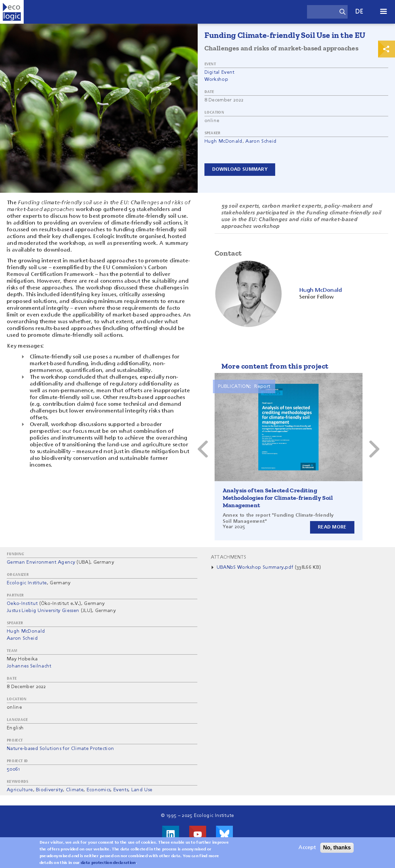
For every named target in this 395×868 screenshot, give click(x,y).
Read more (332, 527)
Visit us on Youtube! (198, 834)
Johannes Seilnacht (29, 666)
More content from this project (275, 366)
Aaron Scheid (261, 141)
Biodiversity (49, 790)
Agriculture (20, 790)
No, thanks (337, 848)
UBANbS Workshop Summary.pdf (255, 567)
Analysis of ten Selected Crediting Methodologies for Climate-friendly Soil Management (278, 498)
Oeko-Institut (22, 604)
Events (121, 790)
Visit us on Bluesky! (224, 834)
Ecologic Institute (27, 583)
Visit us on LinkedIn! (171, 834)
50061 (13, 769)
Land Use (142, 790)
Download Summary (240, 169)
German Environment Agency (41, 562)
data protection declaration (108, 863)
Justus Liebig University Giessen (43, 611)
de (359, 12)
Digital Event (220, 72)
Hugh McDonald (224, 141)
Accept (307, 848)
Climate (75, 790)
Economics (99, 790)
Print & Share (387, 49)
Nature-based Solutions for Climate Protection (60, 749)
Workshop (216, 79)
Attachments (229, 557)
